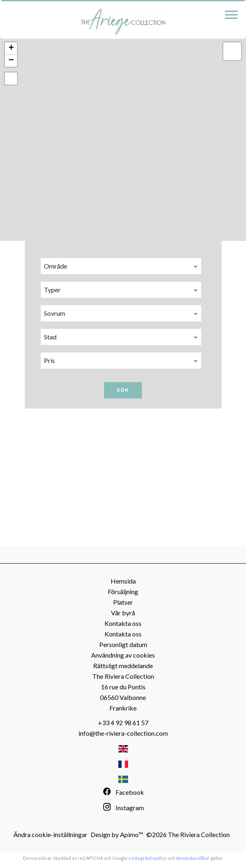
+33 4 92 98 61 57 (123, 723)
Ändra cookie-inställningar (50, 834)
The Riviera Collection (123, 676)
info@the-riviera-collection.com (123, 733)
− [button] (11, 61)
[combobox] (121, 266)
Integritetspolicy (149, 858)
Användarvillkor (193, 858)
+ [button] (11, 48)
